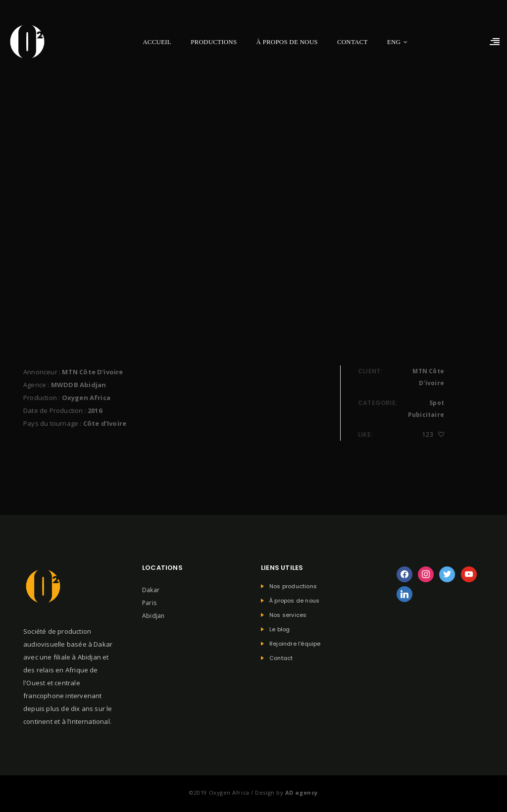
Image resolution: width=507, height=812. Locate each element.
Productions (214, 42)
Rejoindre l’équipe (295, 644)
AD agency (302, 792)
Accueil (157, 42)
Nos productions (293, 586)
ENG (394, 42)
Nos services (288, 615)
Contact (353, 42)
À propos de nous (287, 42)
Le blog (279, 630)
